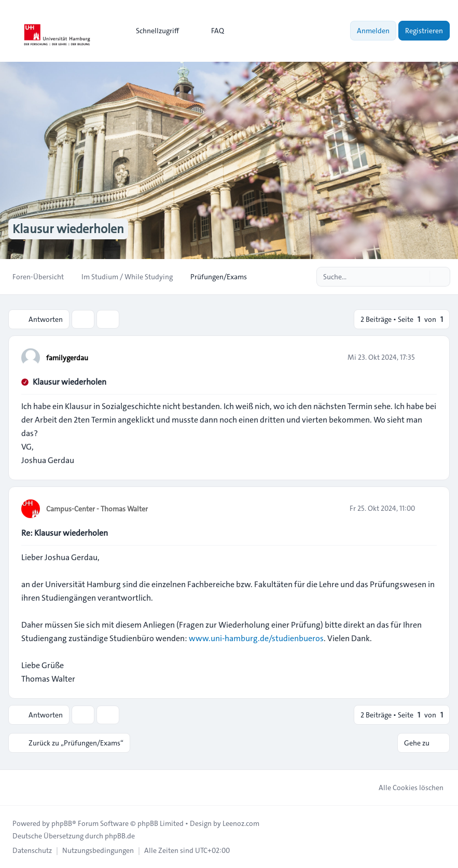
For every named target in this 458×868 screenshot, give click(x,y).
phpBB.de (120, 836)
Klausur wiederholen (70, 382)
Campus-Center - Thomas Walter (97, 509)
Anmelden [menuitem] (373, 31)
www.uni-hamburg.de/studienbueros (256, 638)
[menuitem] (153, 31)
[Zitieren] (428, 357)
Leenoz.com (241, 823)
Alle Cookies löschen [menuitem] (404, 788)
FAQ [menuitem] (211, 31)
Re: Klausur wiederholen (65, 533)
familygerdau (67, 358)
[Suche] (421, 277)
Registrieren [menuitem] (424, 31)
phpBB (62, 823)
